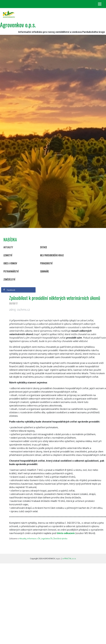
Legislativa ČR (47, 538)
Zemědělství (9, 279)
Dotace (44, 247)
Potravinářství (11, 271)
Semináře (44, 271)
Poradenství (46, 263)
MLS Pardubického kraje (52, 255)
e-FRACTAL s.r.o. (69, 558)
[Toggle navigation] (100, 4)
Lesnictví (8, 255)
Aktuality (8, 247)
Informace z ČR (34, 538)
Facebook (9, 290)
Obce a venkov (10, 263)
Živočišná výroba (60, 538)
